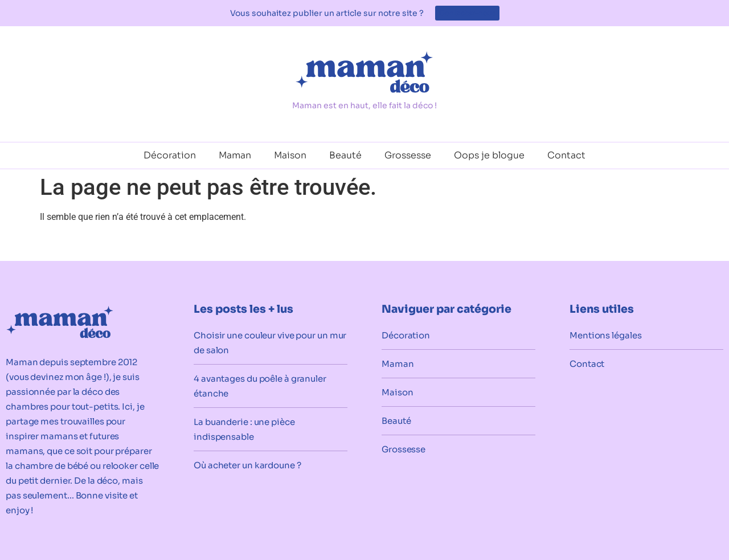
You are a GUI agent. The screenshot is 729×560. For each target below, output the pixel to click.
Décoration (170, 155)
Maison (290, 155)
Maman (235, 155)
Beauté (345, 155)
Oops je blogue (489, 155)
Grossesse (408, 155)
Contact (566, 155)
